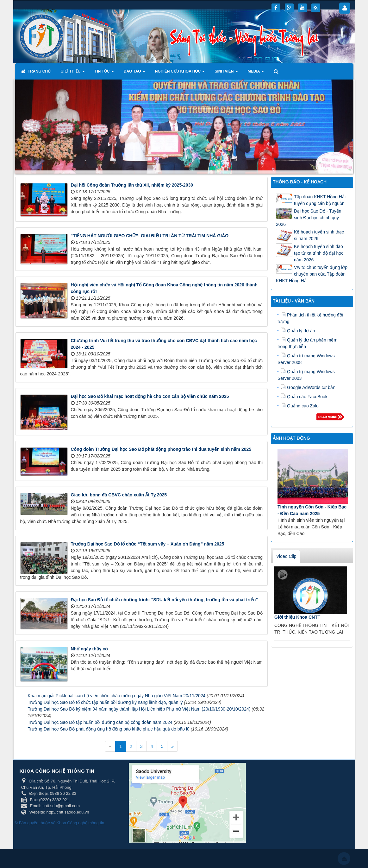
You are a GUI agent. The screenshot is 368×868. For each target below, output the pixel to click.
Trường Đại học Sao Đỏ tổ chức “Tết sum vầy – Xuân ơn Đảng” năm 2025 (148, 544)
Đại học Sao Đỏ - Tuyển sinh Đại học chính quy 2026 (309, 218)
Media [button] (256, 73)
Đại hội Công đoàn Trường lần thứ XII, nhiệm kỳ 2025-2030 (132, 185)
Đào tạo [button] (134, 73)
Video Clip (286, 556)
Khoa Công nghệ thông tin (80, 823)
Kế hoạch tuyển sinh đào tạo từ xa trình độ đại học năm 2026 (319, 253)
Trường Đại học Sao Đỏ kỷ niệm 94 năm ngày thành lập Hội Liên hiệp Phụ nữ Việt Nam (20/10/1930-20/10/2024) (139, 709)
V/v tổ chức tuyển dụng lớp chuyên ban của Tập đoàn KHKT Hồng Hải (312, 274)
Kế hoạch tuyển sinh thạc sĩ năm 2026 (319, 235)
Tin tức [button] (104, 73)
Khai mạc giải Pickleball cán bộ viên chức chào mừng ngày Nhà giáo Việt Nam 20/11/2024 (117, 696)
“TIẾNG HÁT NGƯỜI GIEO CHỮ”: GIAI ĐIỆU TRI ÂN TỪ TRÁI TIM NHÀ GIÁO (150, 236)
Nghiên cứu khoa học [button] (180, 73)
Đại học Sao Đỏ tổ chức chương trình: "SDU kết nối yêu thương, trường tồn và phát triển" (164, 600)
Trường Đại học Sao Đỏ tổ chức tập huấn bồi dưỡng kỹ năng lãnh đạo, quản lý (105, 702)
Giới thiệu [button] (73, 73)
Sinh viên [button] (226, 73)
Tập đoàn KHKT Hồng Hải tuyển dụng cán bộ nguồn (320, 200)
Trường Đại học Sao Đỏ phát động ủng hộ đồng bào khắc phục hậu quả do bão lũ (109, 729)
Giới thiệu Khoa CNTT (297, 617)
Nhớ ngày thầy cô (89, 649)
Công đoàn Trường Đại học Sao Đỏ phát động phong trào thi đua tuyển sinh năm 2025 (161, 449)
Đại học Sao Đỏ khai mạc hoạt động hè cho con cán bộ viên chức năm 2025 (150, 396)
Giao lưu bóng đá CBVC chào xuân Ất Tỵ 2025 (119, 495)
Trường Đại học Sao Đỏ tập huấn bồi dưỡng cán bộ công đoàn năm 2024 (100, 722)
